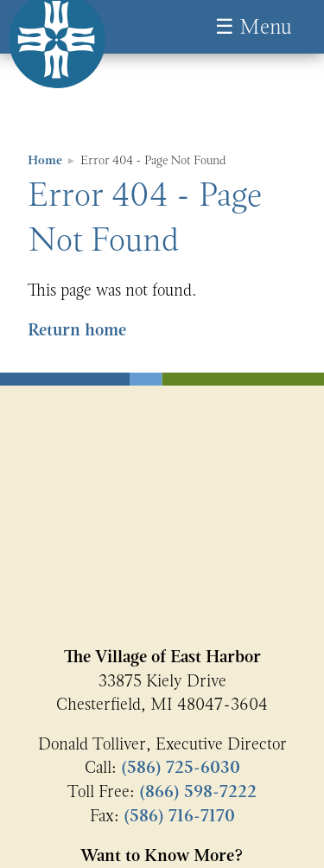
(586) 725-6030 (181, 767)
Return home (77, 330)
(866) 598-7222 (198, 791)
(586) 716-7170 (179, 816)
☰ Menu (253, 27)
